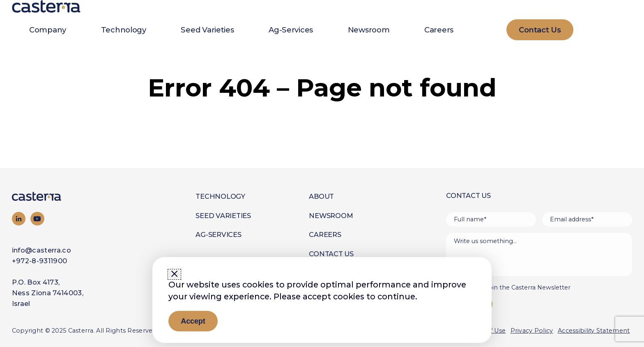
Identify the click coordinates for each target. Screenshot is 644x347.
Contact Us (331, 254)
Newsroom (369, 30)
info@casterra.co (41, 250)
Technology (124, 30)
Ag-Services (291, 30)
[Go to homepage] (53, 196)
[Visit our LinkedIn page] (19, 219)
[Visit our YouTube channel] (37, 219)
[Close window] (174, 274)
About (321, 196)
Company (48, 30)
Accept (193, 321)
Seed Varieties (207, 30)
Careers (439, 30)
